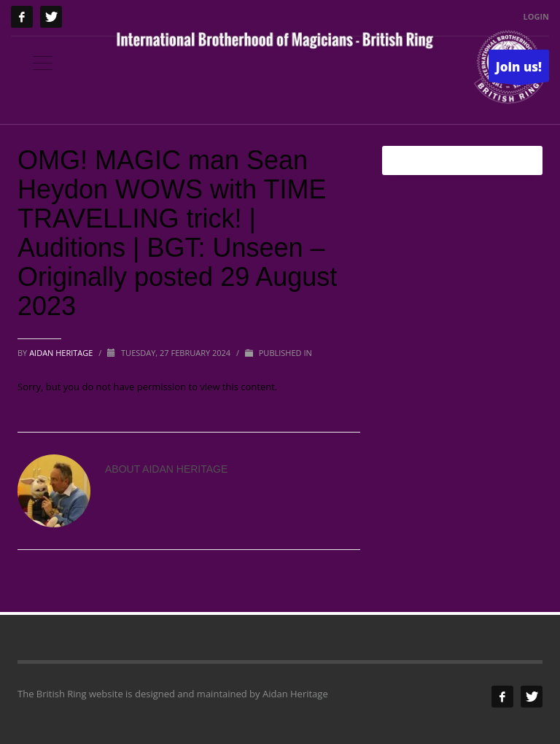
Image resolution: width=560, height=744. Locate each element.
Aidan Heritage (62, 353)
